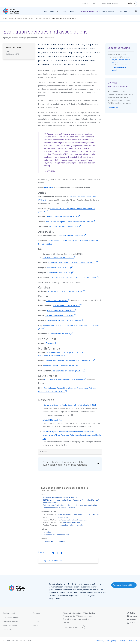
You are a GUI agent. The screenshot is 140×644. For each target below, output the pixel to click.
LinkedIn (133, 623)
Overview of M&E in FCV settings (55, 542)
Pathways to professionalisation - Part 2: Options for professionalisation (70, 505)
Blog (109, 3)
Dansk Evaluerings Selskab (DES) (61, 310)
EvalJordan (50, 343)
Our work (102, 3)
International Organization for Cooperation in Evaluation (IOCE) (69, 405)
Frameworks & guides (11, 617)
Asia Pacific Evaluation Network (70, 236)
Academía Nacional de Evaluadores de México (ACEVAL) (69, 361)
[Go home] (13, 11)
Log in (92, 3)
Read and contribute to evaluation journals (59, 508)
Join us (85, 3)
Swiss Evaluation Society (60, 334)
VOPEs (17, 54)
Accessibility (100, 641)
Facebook (134, 616)
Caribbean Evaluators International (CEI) (65, 291)
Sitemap (122, 641)
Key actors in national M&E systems (74, 520)
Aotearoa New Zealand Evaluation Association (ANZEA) (74, 277)
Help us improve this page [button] (52, 561)
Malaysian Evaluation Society (59, 267)
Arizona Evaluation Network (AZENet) (67, 371)
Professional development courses (56, 535)
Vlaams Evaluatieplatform (57, 300)
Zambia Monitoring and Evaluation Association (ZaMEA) (69, 222)
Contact (115, 3)
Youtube (133, 619)
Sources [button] (45, 452)
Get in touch (113, 108)
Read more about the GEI (122, 585)
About (122, 3)
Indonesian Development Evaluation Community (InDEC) (72, 262)
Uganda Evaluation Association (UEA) (62, 217)
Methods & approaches (12, 621)
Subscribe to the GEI (72, 628)
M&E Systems (10, 54)
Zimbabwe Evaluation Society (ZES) (63, 227)
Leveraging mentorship (71, 522)
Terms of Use (133, 641)
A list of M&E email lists (52, 420)
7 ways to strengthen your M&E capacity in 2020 (61, 497)
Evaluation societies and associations (63, 18)
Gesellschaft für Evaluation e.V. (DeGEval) (65, 320)
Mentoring (47, 532)
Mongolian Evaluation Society (60, 272)
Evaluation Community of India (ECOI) (58, 257)
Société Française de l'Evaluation (59, 315)
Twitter (133, 613)
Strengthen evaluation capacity (71, 525)
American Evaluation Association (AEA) (60, 366)
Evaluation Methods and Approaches (21, 18)
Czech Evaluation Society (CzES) (66, 305)
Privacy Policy (112, 641)
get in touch (49, 188)
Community (7, 630)
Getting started (9, 613)
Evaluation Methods (42, 18)
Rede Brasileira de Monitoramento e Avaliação (64, 380)
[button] (136, 11)
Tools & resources (10, 626)
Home (5, 18)
